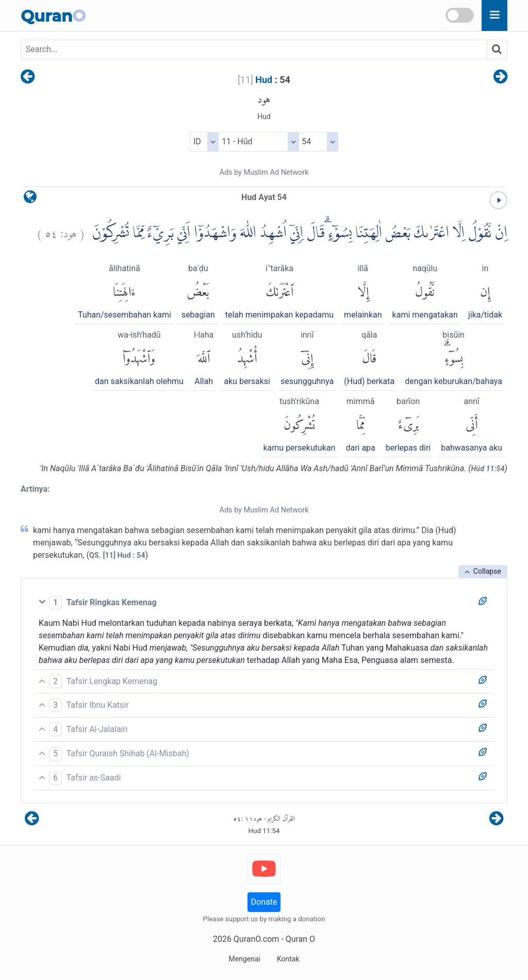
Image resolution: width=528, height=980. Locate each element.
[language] (30, 199)
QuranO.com (256, 939)
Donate (264, 902)
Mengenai (244, 959)
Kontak (288, 959)
